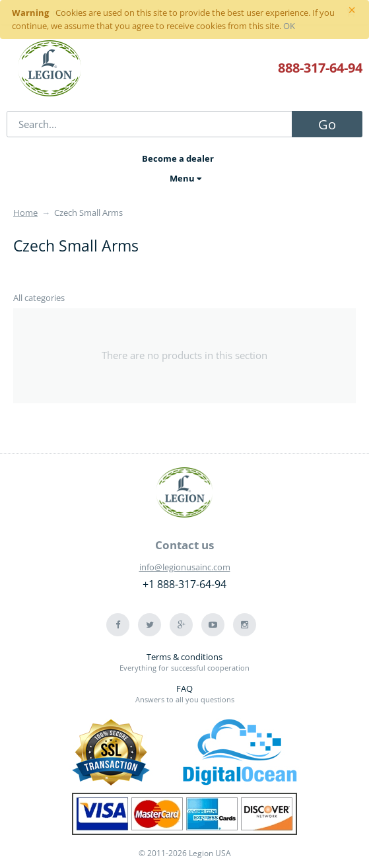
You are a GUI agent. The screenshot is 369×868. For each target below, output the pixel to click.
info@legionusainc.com (185, 567)
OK (289, 26)
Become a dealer (178, 158)
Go (327, 124)
